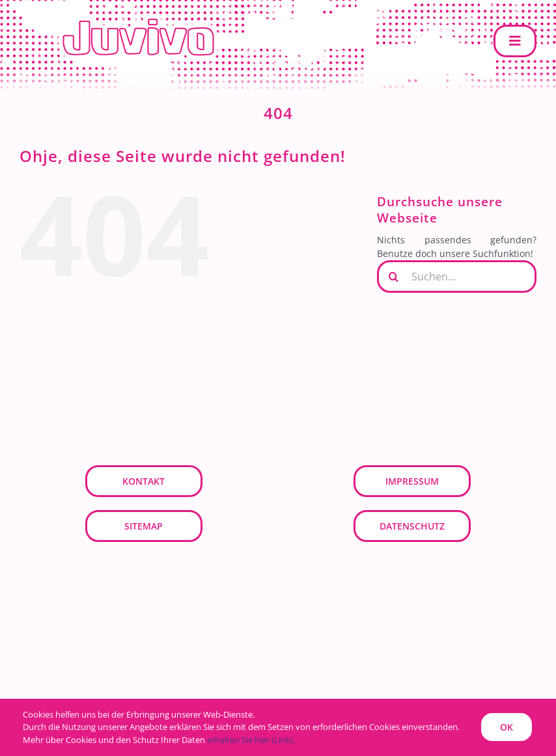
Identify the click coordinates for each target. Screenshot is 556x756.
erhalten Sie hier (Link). (251, 740)
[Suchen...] (457, 277)
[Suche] (393, 277)
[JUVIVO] (143, 17)
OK (507, 727)
